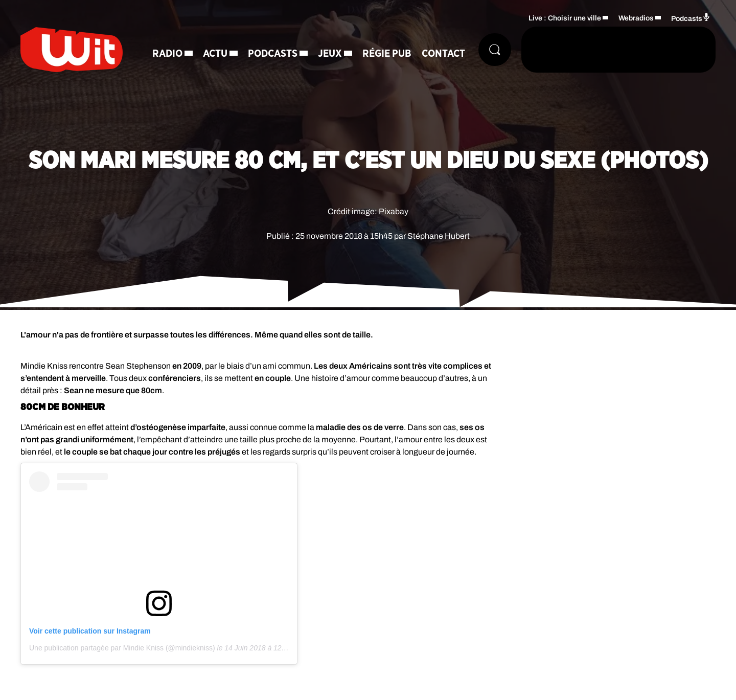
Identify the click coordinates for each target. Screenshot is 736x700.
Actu (215, 54)
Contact (443, 54)
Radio (167, 54)
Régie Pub (387, 54)
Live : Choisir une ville (565, 18)
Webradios (636, 18)
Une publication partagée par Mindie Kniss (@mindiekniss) (122, 648)
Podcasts (273, 54)
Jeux (330, 54)
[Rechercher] (495, 50)
